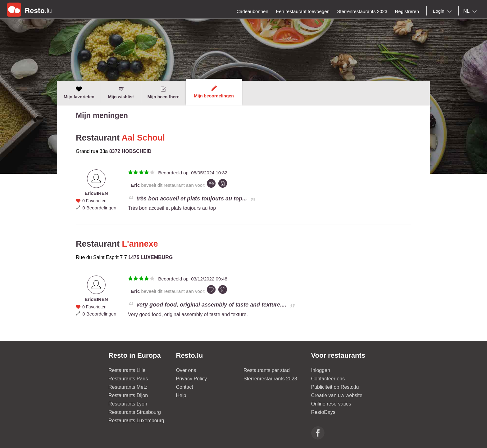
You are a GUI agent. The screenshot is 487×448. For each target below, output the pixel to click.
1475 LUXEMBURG (150, 257)
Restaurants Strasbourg (135, 412)
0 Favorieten (94, 201)
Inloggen (321, 370)
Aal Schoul (143, 138)
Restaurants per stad (267, 370)
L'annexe (140, 244)
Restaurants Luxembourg (136, 421)
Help (181, 395)
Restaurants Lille (127, 370)
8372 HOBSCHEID (130, 151)
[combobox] (444, 11)
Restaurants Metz (128, 387)
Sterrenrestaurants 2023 (270, 379)
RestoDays (323, 412)
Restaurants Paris (128, 379)
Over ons (186, 370)
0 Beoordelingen (99, 208)
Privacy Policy (192, 379)
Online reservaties (331, 404)
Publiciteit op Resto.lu (335, 387)
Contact (185, 387)
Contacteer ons (328, 379)
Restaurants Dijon (128, 395)
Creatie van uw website (337, 395)
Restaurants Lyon (128, 404)
